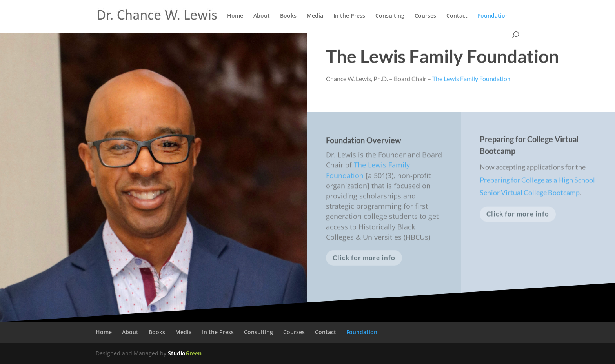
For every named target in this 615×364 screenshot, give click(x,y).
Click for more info (364, 259)
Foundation (493, 16)
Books (288, 16)
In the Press (349, 16)
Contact (457, 16)
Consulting (390, 16)
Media (315, 16)
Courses (425, 16)
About (262, 16)
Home (235, 16)
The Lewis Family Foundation (442, 57)
